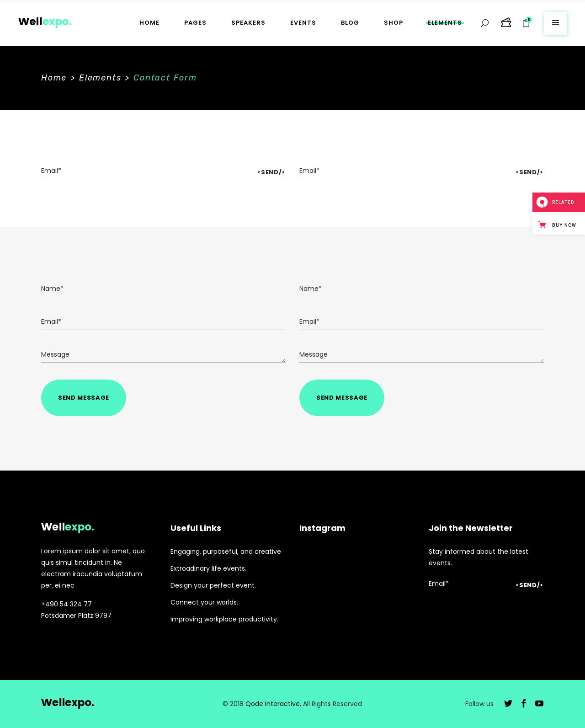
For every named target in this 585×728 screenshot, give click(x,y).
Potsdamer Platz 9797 (76, 616)
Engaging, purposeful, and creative (226, 551)
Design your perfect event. (213, 585)
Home (54, 78)
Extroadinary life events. (208, 568)
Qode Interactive (273, 704)
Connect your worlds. (204, 602)
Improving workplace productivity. (224, 619)
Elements (100, 78)
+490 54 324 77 (66, 604)
